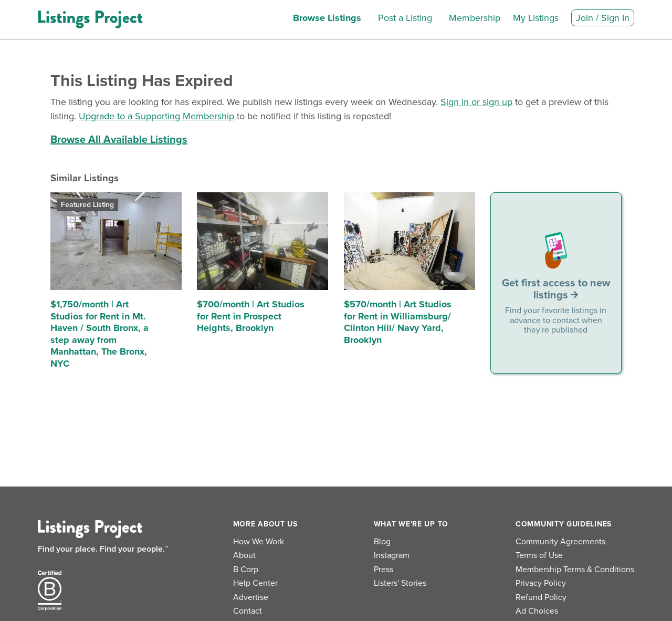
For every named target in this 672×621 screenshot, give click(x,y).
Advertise (251, 597)
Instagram (392, 555)
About (244, 555)
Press (384, 570)
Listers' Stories (400, 583)
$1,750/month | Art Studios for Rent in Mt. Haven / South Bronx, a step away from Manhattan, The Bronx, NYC (99, 334)
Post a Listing (405, 18)
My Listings (536, 18)
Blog (382, 542)
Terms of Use (539, 555)
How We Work (259, 542)
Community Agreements (560, 542)
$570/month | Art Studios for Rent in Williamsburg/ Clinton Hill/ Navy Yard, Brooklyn (398, 322)
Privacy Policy (541, 583)
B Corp (246, 570)
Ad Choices (537, 611)
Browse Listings (327, 18)
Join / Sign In (603, 18)
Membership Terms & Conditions (575, 570)
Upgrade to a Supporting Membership (156, 116)
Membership (475, 18)
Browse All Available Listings (119, 140)
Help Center (255, 583)
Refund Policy (541, 597)
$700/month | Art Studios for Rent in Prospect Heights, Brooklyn (251, 316)
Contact (248, 611)
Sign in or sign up (476, 102)
